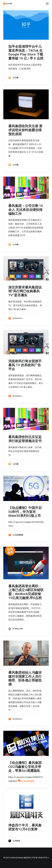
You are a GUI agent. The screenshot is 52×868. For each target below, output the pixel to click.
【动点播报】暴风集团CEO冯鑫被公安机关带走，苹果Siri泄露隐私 (25, 767)
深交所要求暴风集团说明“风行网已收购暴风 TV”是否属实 (25, 291)
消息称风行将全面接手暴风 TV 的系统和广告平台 (25, 365)
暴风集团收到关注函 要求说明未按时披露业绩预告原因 (25, 130)
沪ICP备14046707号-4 (40, 858)
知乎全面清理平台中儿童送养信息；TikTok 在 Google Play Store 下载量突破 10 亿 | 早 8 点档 (26, 52)
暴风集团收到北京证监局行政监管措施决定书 (25, 439)
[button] (47, 4)
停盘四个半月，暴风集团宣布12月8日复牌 (25, 827)
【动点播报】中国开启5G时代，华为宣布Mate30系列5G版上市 (25, 512)
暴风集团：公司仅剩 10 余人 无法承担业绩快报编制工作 (26, 210)
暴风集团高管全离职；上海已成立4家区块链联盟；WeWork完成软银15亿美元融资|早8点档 (26, 592)
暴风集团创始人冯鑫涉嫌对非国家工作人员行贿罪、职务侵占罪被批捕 (25, 678)
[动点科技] (8, 4)
